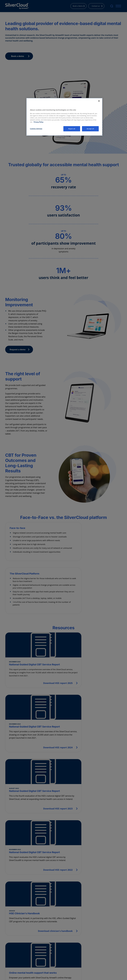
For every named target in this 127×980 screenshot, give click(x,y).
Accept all (90, 129)
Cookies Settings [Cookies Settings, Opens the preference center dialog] (36, 129)
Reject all (72, 129)
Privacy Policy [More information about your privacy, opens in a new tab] (38, 122)
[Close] (99, 101)
